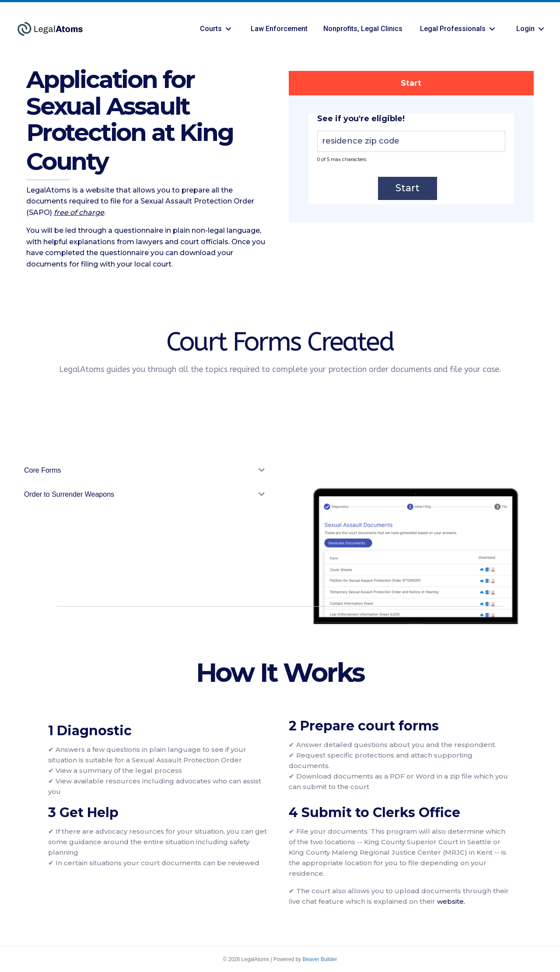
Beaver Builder (320, 959)
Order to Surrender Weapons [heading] (69, 494)
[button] (228, 29)
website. (451, 901)
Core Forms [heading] (42, 470)
